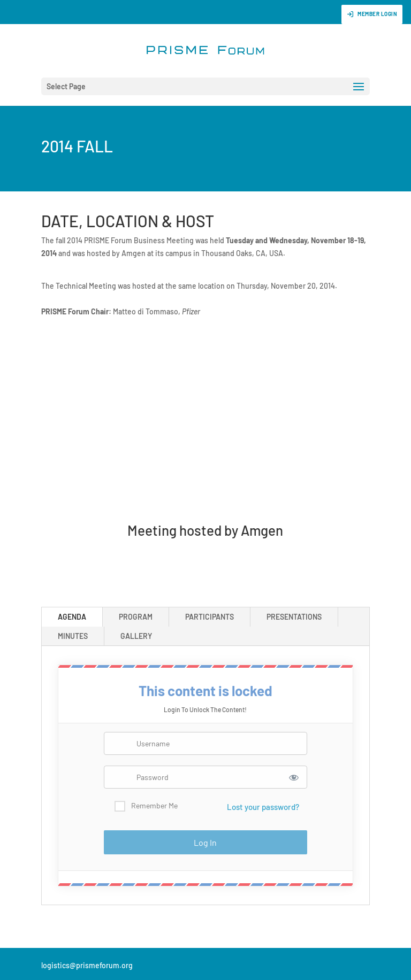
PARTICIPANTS (210, 617)
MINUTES (73, 636)
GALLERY (136, 636)
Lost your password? (263, 807)
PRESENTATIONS (294, 617)
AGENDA (72, 617)
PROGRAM (136, 617)
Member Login (372, 14)
